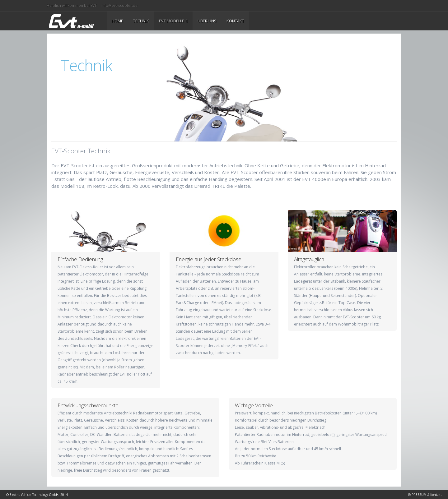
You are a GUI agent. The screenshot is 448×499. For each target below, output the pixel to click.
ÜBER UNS (207, 21)
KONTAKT (235, 21)
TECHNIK (141, 21)
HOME (117, 21)
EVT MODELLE (173, 21)
